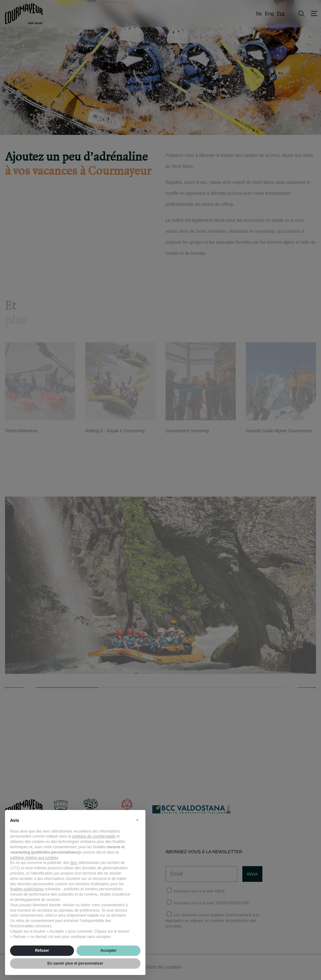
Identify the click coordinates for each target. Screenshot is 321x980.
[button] (137, 820)
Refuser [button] (42, 951)
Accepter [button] (108, 951)
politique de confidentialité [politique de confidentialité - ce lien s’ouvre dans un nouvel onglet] (94, 836)
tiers (74, 863)
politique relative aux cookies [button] (34, 858)
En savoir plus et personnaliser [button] (75, 963)
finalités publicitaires (27, 889)
